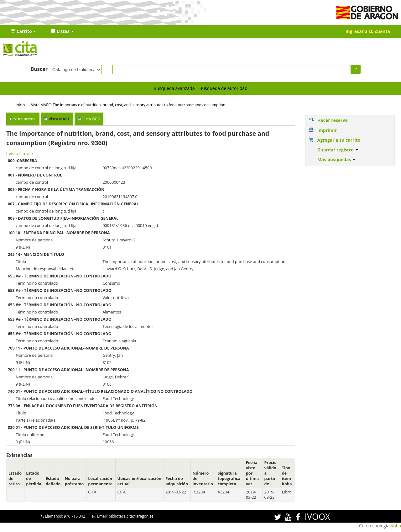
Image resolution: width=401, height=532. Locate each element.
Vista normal (25, 119)
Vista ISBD (91, 119)
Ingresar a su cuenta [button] (368, 31)
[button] (23, 31)
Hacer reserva (333, 120)
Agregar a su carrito (339, 140)
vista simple (21, 153)
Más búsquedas (336, 159)
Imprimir (327, 130)
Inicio (20, 105)
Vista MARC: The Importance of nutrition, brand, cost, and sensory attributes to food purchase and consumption (128, 105)
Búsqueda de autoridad (223, 88)
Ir (356, 69)
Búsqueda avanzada (174, 88)
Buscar (39, 69)
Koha (396, 526)
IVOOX (317, 516)
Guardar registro (338, 150)
